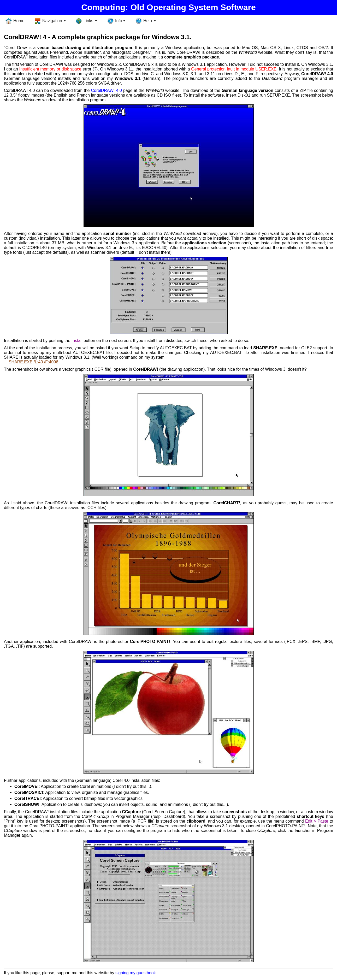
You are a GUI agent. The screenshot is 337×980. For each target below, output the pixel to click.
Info (119, 21)
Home (19, 21)
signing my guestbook (136, 973)
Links (88, 21)
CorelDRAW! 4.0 (107, 90)
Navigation (52, 21)
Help (148, 21)
